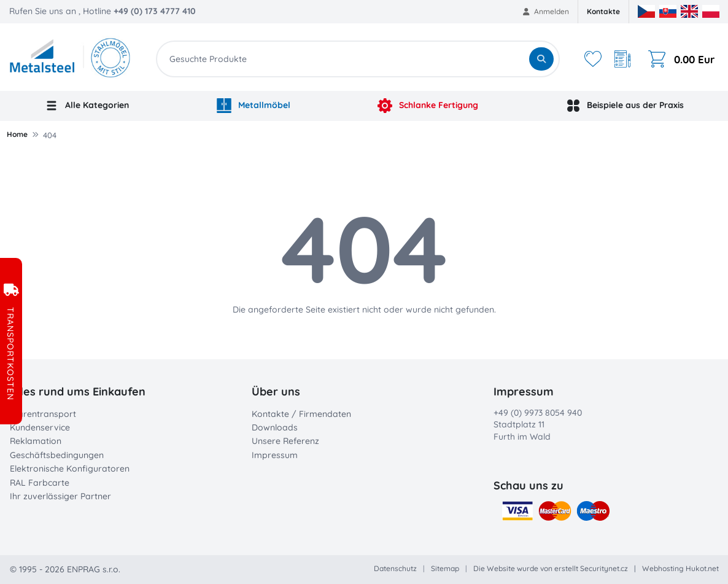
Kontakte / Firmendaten (301, 414)
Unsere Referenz (285, 441)
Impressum (275, 455)
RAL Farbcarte (40, 483)
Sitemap (445, 568)
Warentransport (43, 414)
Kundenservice (40, 427)
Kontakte (603, 11)
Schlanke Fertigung (428, 106)
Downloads (275, 427)
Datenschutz (395, 568)
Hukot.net (702, 568)
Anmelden (546, 11)
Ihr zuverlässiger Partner (60, 496)
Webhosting (663, 568)
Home (17, 134)
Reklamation (36, 441)
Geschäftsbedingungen (57, 455)
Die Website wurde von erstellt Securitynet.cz (551, 568)
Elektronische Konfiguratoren (70, 469)
